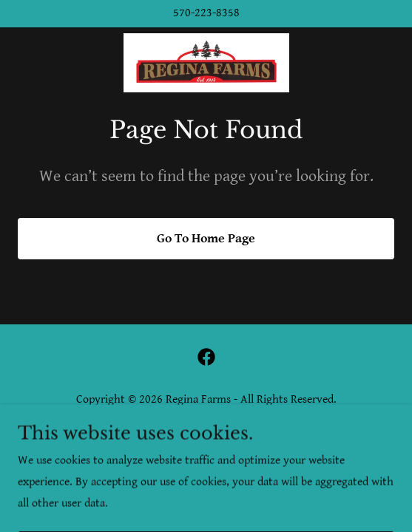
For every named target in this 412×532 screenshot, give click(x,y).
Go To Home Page (206, 238)
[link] (206, 63)
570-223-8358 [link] (206, 13)
